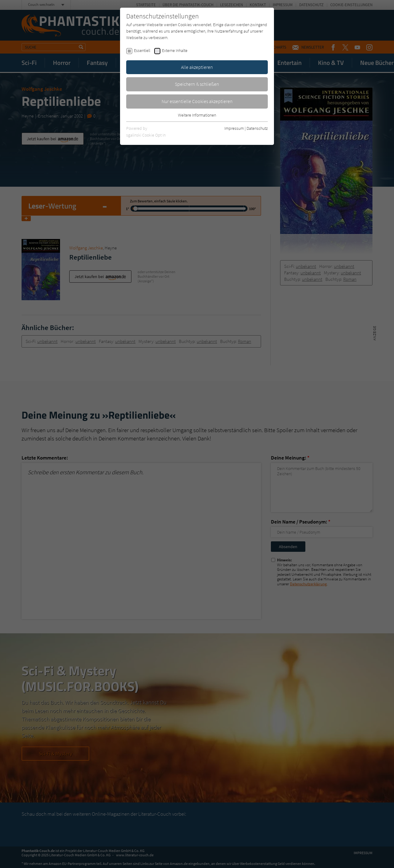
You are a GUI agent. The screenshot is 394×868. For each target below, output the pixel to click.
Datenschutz (257, 128)
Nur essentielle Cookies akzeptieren (197, 101)
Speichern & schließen (197, 84)
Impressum (234, 128)
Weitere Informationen (197, 115)
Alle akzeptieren (197, 67)
